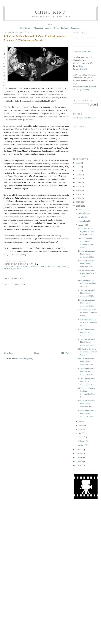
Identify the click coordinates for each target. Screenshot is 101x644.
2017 (78, 198)
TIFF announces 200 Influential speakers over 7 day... (87, 283)
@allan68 (84, 69)
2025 (78, 167)
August (81, 225)
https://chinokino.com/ (82, 51)
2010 (78, 465)
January (82, 445)
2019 (78, 190)
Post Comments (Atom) (24, 359)
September (83, 221)
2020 (78, 186)
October (82, 217)
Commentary (76, 28)
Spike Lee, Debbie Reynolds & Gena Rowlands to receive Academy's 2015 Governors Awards (35, 38)
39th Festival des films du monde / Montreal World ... (87, 313)
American (25, 267)
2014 (78, 450)
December (83, 209)
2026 (78, 163)
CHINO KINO (50, 12)
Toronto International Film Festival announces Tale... (86, 404)
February (82, 441)
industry (8, 269)
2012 (78, 458)
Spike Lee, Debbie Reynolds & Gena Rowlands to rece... (87, 231)
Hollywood (63, 267)
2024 (78, 171)
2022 (78, 178)
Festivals (65, 28)
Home (37, 353)
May (80, 429)
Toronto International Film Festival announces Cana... (86, 413)
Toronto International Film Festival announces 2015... (86, 254)
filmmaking (50, 267)
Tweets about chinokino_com (85, 118)
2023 (78, 175)
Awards (48, 28)
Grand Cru (92, 87)
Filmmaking (38, 28)
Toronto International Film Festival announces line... (86, 332)
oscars (17, 269)
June (80, 425)
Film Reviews (26, 28)
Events (56, 28)
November (83, 213)
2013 (78, 454)
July (80, 421)
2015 (78, 206)
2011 (78, 461)
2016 (78, 202)
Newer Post (8, 353)
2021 (78, 182)
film (42, 267)
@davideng (84, 89)
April (81, 433)
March (81, 437)
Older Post (65, 353)
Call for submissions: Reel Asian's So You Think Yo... (87, 273)
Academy (15, 267)
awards (35, 267)
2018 (78, 194)
